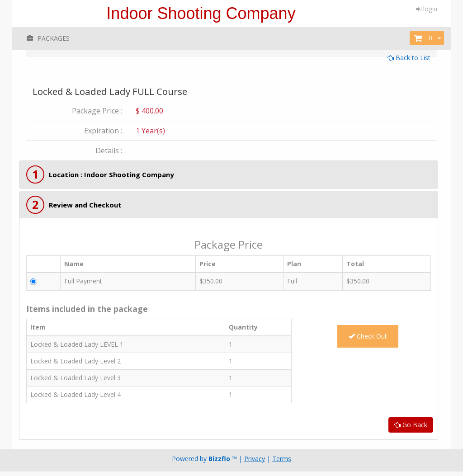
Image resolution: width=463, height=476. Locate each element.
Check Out (368, 336)
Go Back (411, 425)
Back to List (409, 58)
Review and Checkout (85, 205)
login (427, 9)
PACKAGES (48, 38)
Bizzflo (219, 459)
